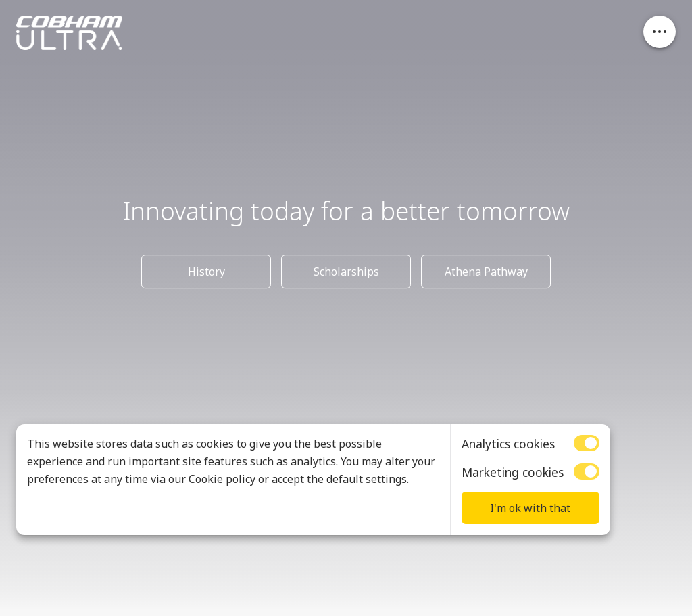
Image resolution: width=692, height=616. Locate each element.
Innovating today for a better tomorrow (346, 212)
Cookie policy (222, 479)
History (206, 272)
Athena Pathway (486, 272)
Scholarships (346, 272)
